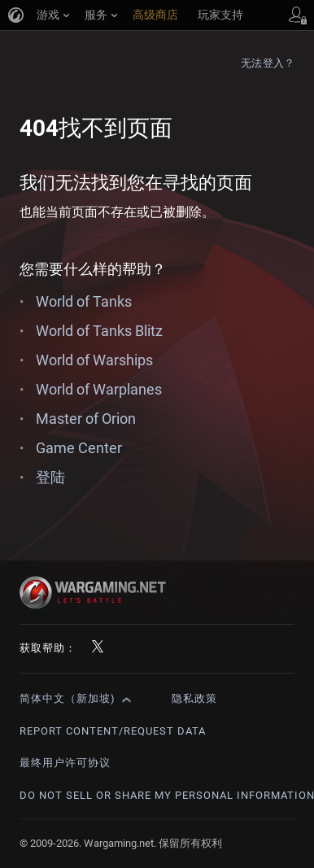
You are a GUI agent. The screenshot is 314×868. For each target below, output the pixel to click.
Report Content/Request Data (113, 731)
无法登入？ (268, 63)
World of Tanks (84, 301)
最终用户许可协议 (65, 763)
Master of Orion (86, 419)
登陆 (50, 477)
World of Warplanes (99, 389)
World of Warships (94, 360)
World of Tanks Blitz (99, 331)
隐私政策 (194, 698)
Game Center (79, 448)
